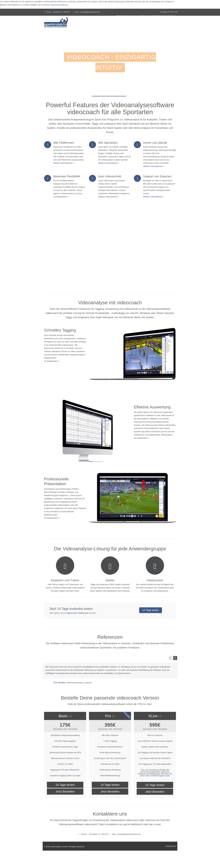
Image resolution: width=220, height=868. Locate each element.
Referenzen (152, 23)
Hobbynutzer (155, 597)
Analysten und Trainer (65, 597)
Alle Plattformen (64, 159)
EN (161, 12)
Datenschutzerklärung (60, 5)
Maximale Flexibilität (67, 193)
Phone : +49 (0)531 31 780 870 (57, 12)
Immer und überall (155, 159)
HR (176, 12)
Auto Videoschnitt (110, 193)
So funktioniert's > (61, 213)
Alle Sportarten (108, 159)
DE (165, 12)
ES (172, 12)
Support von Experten (157, 193)
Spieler (110, 597)
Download (115, 23)
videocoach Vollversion (77, 630)
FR (169, 12)
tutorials (98, 39)
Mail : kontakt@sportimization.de (86, 12)
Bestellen (133, 23)
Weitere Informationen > (64, 180)
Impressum (171, 863)
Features (98, 23)
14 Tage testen (152, 628)
